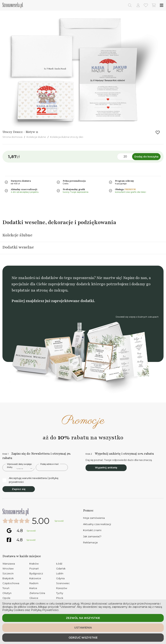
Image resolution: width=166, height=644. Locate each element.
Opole (6, 598)
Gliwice (34, 598)
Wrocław (8, 568)
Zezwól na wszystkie (83, 618)
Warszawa (9, 564)
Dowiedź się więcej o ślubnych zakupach (137, 317)
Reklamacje (90, 542)
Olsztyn (7, 593)
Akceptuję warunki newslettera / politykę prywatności (30, 480)
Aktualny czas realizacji (97, 524)
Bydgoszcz (36, 573)
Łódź (59, 564)
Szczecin (8, 573)
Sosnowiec (63, 583)
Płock (60, 598)
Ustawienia (83, 628)
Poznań (34, 568)
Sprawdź (59, 521)
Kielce (33, 588)
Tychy (60, 593)
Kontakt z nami (92, 530)
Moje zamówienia (94, 518)
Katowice (35, 578)
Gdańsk (61, 568)
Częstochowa (11, 583)
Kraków (34, 564)
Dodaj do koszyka (146, 157)
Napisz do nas (135, 278)
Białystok (8, 578)
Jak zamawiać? (92, 536)
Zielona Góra (37, 593)
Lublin (60, 573)
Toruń (6, 588)
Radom (34, 583)
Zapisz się (19, 489)
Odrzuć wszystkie (83, 638)
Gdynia (60, 578)
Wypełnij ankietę (106, 467)
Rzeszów (62, 588)
